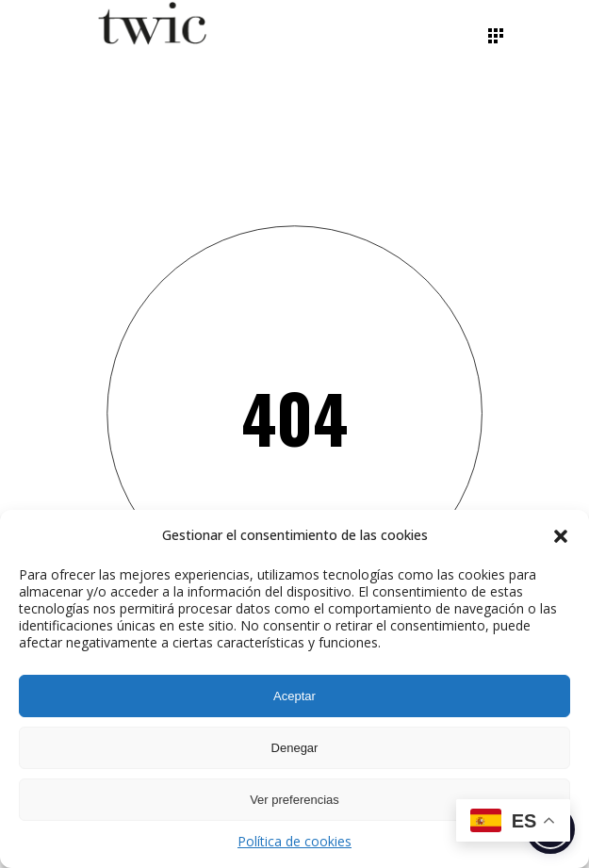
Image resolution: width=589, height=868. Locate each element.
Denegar (295, 748)
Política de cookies (294, 841)
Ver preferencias (294, 800)
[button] (561, 536)
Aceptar (294, 696)
